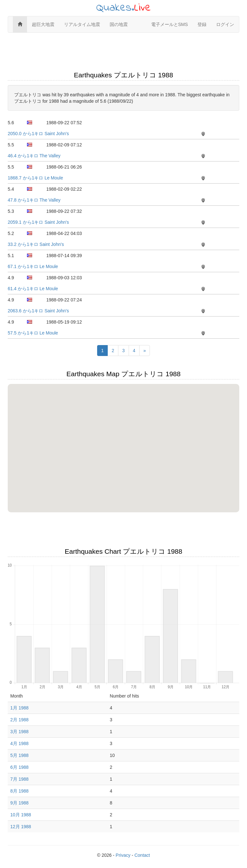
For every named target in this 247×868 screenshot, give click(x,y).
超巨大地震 (43, 24)
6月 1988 (19, 767)
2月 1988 (19, 720)
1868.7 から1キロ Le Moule (35, 178)
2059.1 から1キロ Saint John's (38, 222)
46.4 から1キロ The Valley (34, 156)
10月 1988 (21, 815)
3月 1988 (19, 732)
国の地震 (119, 24)
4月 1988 (19, 743)
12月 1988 (21, 827)
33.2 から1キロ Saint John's (36, 244)
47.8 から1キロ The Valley (34, 200)
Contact (142, 855)
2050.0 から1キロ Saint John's (38, 134)
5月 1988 (19, 755)
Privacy (123, 855)
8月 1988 (19, 791)
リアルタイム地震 (82, 24)
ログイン (225, 24)
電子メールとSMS (169, 24)
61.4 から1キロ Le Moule (33, 289)
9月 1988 (19, 803)
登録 (202, 24)
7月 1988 (19, 779)
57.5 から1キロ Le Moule (33, 333)
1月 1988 (19, 708)
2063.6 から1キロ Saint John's (38, 311)
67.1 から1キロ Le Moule (33, 266)
